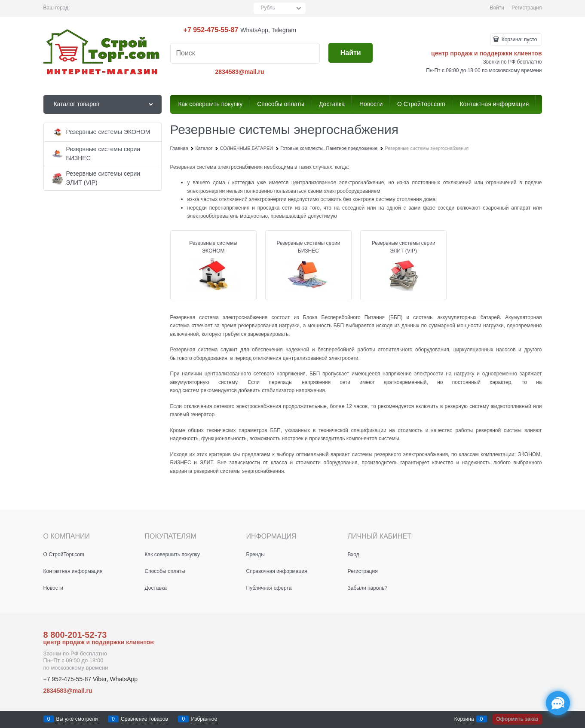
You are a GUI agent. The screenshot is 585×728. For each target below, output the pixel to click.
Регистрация (527, 8)
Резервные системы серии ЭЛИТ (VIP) (404, 247)
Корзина (464, 719)
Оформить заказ (517, 719)
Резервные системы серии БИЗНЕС (308, 247)
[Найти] (351, 53)
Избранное (204, 719)
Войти (497, 8)
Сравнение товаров (144, 719)
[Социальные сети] (558, 703)
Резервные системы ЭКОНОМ (213, 247)
